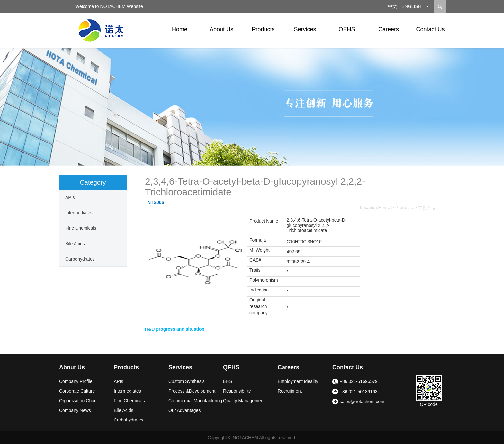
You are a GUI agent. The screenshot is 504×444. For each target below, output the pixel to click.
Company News (75, 410)
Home (180, 29)
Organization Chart (78, 401)
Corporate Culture (77, 391)
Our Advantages (184, 410)
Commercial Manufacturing (195, 401)
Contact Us (430, 29)
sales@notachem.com (358, 402)
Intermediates (79, 213)
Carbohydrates (80, 259)
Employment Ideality (298, 381)
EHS (228, 381)
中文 (392, 6)
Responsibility (237, 391)
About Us (221, 29)
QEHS (347, 29)
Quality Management (244, 401)
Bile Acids (75, 244)
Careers (389, 29)
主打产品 (427, 208)
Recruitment (290, 391)
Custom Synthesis (187, 381)
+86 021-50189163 (355, 392)
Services (305, 29)
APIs (70, 197)
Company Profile (76, 381)
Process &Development (192, 391)
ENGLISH (412, 6)
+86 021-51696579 (355, 382)
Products (263, 29)
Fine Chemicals (81, 228)
